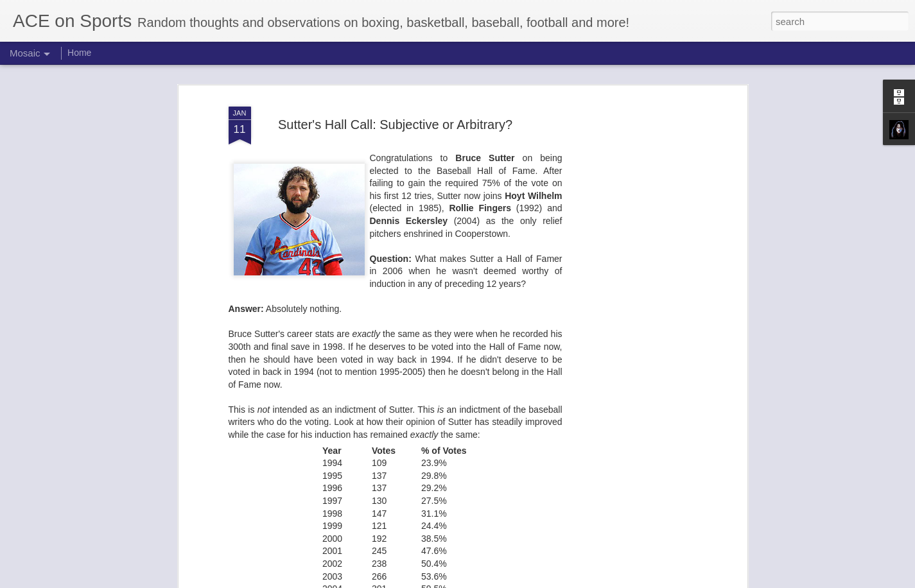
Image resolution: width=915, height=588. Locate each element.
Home (79, 53)
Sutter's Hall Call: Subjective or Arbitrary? (395, 125)
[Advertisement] (633, 302)
